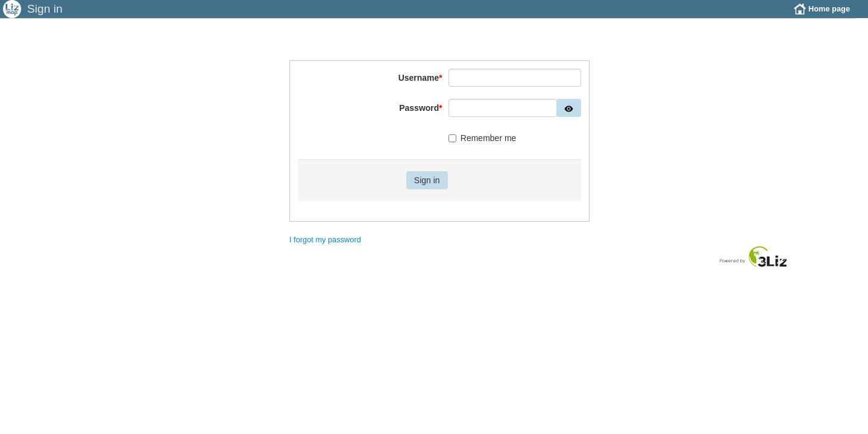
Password (421, 117)
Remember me (483, 147)
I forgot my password (325, 249)
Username (420, 87)
